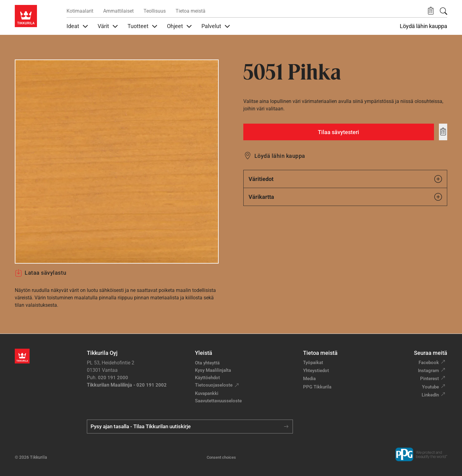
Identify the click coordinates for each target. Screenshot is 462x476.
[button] (431, 11)
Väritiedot (345, 179)
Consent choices (221, 457)
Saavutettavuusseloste (218, 401)
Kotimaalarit (80, 11)
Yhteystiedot (316, 371)
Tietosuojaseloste (214, 385)
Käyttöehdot (207, 378)
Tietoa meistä (190, 11)
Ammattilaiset (118, 11)
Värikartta (345, 197)
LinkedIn (430, 395)
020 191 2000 (113, 378)
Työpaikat (313, 363)
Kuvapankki (207, 393)
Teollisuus (155, 11)
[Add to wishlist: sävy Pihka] (443, 132)
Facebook (429, 363)
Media (309, 379)
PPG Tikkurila (317, 387)
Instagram (428, 371)
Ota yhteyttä (207, 363)
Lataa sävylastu (41, 273)
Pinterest (430, 379)
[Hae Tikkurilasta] (444, 11)
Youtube (430, 387)
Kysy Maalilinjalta (213, 370)
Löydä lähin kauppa (423, 26)
